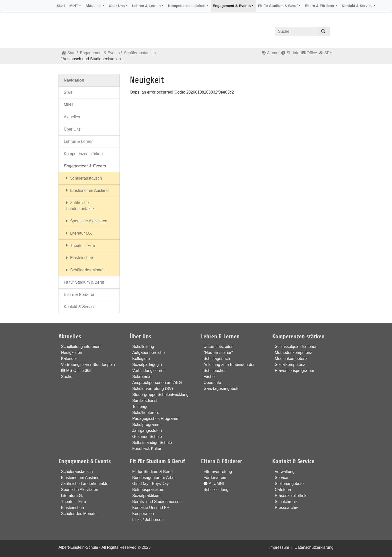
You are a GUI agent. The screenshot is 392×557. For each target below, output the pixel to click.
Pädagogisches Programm (156, 419)
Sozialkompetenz (290, 365)
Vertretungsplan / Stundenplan (88, 365)
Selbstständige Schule (152, 443)
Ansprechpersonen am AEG (157, 383)
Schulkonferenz (146, 413)
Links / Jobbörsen (148, 520)
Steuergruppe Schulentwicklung (160, 395)
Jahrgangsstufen (147, 431)
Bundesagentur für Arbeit (154, 478)
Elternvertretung (218, 472)
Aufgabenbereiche (148, 353)
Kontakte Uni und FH (151, 508)
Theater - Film (81, 245)
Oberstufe (212, 383)
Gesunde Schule (147, 437)
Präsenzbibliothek (290, 496)
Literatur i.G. (79, 233)
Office (309, 53)
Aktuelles (72, 117)
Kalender (69, 359)
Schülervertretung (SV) (153, 389)
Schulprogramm (146, 425)
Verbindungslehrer (148, 371)
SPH (326, 53)
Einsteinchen (80, 258)
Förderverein (215, 478)
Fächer (210, 377)
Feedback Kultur (147, 449)
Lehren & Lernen (79, 141)
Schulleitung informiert (81, 347)
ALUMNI (214, 484)
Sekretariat (142, 377)
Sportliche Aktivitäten (87, 221)
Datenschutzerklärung (314, 547)
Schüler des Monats (86, 270)
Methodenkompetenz (293, 353)
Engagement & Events (100, 53)
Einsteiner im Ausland (87, 190)
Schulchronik (286, 502)
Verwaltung (285, 472)
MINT (69, 105)
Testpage (140, 407)
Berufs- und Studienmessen (157, 502)
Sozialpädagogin (147, 365)
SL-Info (290, 53)
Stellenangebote (289, 484)
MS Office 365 (76, 371)
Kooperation (143, 514)
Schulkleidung (216, 490)
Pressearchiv (286, 508)
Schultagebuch (217, 359)
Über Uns (72, 129)
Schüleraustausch (140, 53)
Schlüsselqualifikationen (296, 347)
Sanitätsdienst (145, 401)
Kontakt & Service (80, 307)
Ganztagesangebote (221, 389)
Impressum (279, 547)
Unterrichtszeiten (218, 347)
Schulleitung (143, 347)
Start (69, 53)
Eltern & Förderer (79, 295)
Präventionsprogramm (294, 371)
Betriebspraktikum (148, 490)
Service (281, 478)
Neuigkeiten (72, 353)
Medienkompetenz (291, 359)
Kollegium (141, 359)
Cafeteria (283, 490)
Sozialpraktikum (146, 496)
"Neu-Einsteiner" (218, 353)
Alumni (270, 53)
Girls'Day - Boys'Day (150, 484)
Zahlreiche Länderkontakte (80, 206)
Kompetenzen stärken (83, 154)
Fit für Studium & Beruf (84, 282)
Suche (67, 377)
